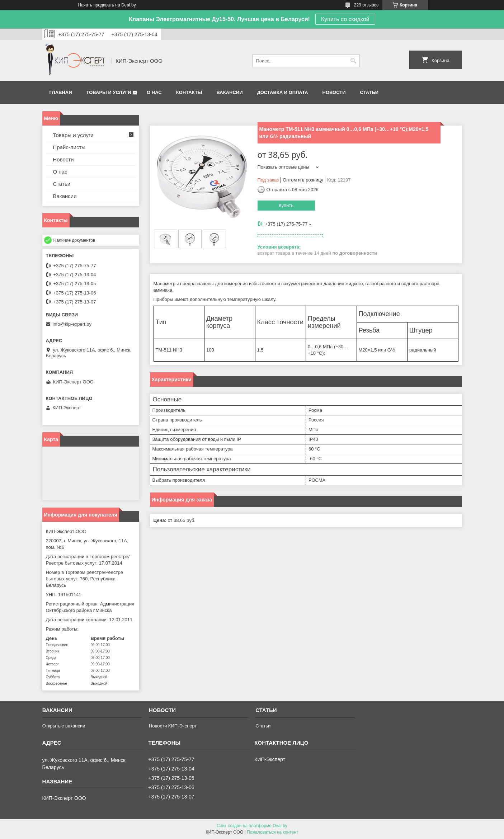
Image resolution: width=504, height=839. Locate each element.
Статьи (369, 92)
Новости (334, 92)
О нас (154, 92)
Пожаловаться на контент (272, 832)
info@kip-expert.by (72, 324)
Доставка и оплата (282, 92)
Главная (61, 92)
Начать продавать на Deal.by (107, 5)
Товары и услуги (109, 92)
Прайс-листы (69, 147)
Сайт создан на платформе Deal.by (252, 826)
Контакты (189, 92)
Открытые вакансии (64, 726)
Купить (286, 205)
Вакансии (230, 92)
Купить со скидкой (345, 19)
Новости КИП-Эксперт (173, 726)
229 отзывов (366, 5)
